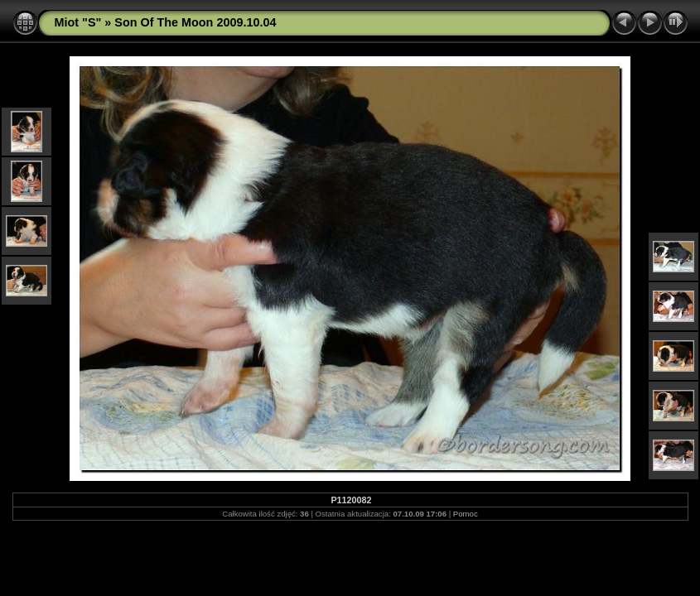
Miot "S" (78, 22)
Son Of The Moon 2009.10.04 (195, 22)
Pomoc (466, 514)
